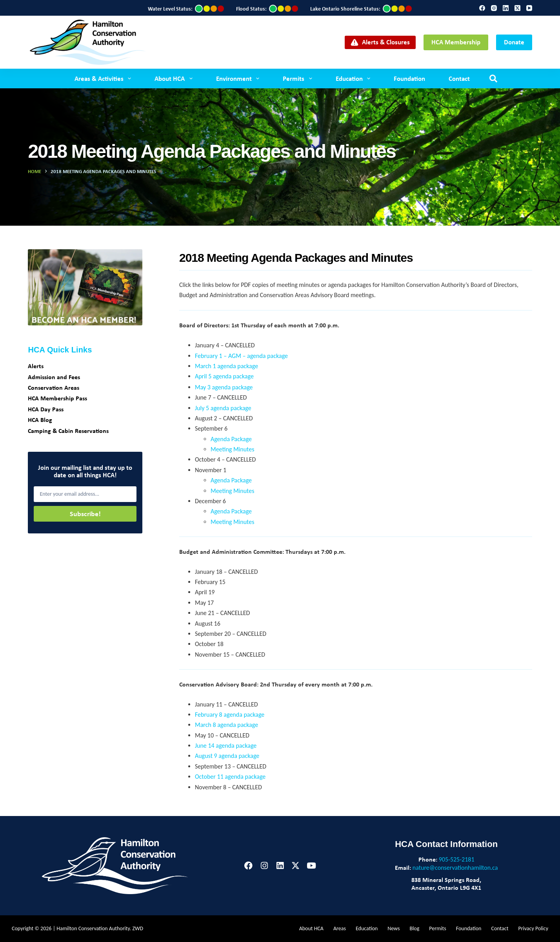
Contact (459, 78)
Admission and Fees (54, 377)
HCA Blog (40, 420)
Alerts (36, 366)
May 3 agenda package (224, 387)
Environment (239, 78)
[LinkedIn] (506, 8)
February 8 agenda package (230, 715)
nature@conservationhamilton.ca (455, 868)
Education (355, 78)
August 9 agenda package (227, 756)
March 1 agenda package (226, 366)
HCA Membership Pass (57, 398)
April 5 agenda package (224, 376)
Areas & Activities (104, 78)
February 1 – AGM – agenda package (241, 356)
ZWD (138, 928)
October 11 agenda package (230, 777)
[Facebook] (482, 8)
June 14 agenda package (226, 746)
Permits (299, 78)
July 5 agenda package (223, 408)
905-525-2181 (457, 859)
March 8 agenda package (226, 725)
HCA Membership (456, 42)
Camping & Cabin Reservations (68, 431)
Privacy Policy (533, 928)
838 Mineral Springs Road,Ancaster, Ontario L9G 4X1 (446, 884)
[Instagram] (494, 8)
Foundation (409, 78)
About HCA (175, 78)
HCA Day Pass (46, 409)
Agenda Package (231, 439)
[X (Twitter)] (517, 8)
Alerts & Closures (380, 42)
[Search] (493, 78)
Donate (514, 42)
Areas (340, 928)
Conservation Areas (54, 387)
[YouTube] (529, 8)
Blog (414, 928)
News (394, 928)
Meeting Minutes (233, 449)
